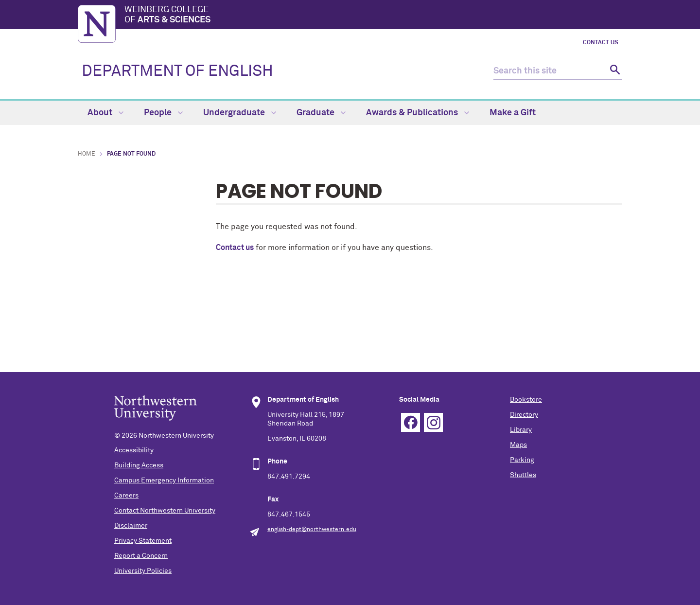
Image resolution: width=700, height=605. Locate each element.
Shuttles (523, 475)
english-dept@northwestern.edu (312, 530)
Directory (524, 415)
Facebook (411, 422)
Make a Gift (513, 113)
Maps (518, 445)
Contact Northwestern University (165, 511)
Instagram (433, 422)
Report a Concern (141, 556)
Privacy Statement (143, 541)
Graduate (321, 113)
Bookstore (526, 400)
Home (87, 154)
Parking (522, 460)
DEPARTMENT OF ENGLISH (177, 71)
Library (521, 430)
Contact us (235, 248)
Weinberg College (373, 16)
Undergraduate (240, 113)
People (163, 113)
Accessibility (134, 450)
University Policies (143, 571)
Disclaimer (131, 526)
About (105, 113)
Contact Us (601, 43)
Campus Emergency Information (164, 480)
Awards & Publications (418, 113)
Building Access (139, 465)
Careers (126, 496)
